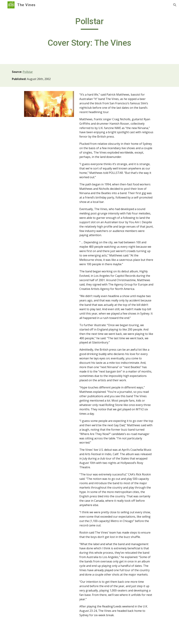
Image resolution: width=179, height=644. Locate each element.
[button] (175, 5)
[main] (89, 34)
